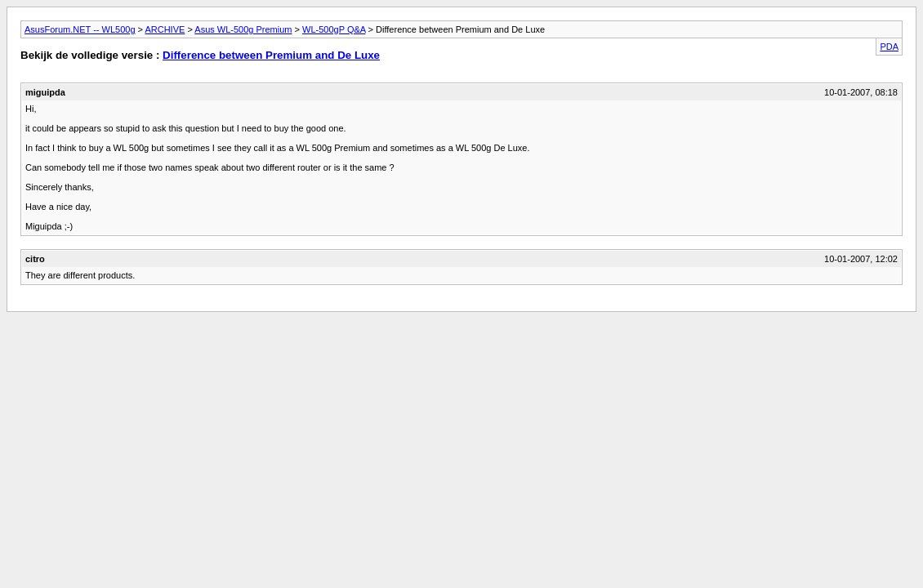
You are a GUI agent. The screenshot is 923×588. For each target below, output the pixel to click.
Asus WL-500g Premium (243, 29)
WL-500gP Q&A (334, 29)
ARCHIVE (165, 29)
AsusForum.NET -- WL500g (80, 29)
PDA (889, 47)
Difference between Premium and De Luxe (271, 55)
